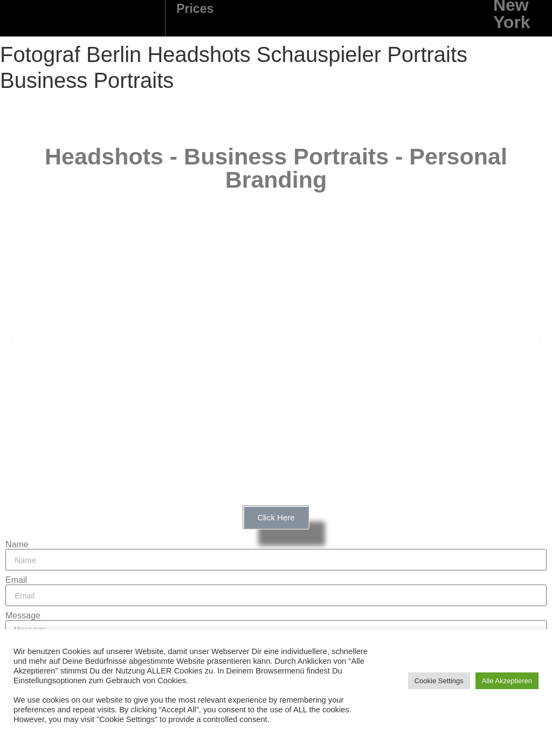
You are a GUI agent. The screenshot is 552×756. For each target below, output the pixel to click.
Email (16, 580)
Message (23, 616)
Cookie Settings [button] (439, 681)
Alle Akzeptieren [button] (507, 681)
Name (17, 545)
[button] (13, 340)
